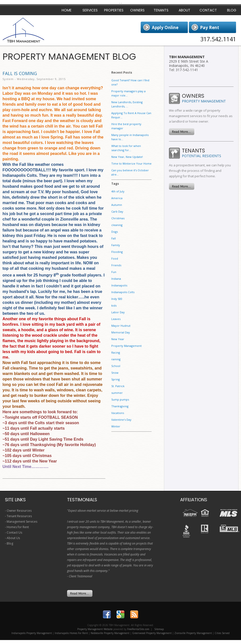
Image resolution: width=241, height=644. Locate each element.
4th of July (118, 191)
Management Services (22, 522)
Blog (10, 543)
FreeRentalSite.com (138, 629)
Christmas (118, 218)
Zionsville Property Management (193, 633)
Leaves (116, 319)
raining (116, 359)
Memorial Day (121, 332)
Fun (114, 272)
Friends (116, 265)
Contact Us (14, 532)
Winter (116, 426)
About (184, 10)
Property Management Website (95, 629)
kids (114, 305)
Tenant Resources (19, 516)
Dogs (115, 232)
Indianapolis (119, 285)
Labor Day (118, 312)
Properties (114, 10)
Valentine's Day (121, 420)
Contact (208, 10)
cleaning (117, 225)
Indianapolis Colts (123, 292)
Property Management (126, 346)
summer (117, 393)
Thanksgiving (120, 406)
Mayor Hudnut (121, 326)
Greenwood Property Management (152, 633)
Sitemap (159, 629)
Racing (116, 352)
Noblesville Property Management (110, 633)
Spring (116, 379)
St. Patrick (118, 386)
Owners (137, 10)
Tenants (161, 10)
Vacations (118, 413)
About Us (13, 538)
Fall (114, 238)
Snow (115, 373)
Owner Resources (19, 511)
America (117, 198)
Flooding (117, 252)
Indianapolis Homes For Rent (71, 633)
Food (115, 258)
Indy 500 (117, 299)
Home (67, 10)
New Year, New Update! (127, 157)
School (116, 366)
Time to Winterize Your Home (131, 163)
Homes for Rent (18, 527)
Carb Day (117, 211)
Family (116, 245)
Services (90, 10)
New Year (118, 339)
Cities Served (222, 633)
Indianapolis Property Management (32, 633)
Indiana (116, 279)
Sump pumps (120, 399)
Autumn (117, 205)
